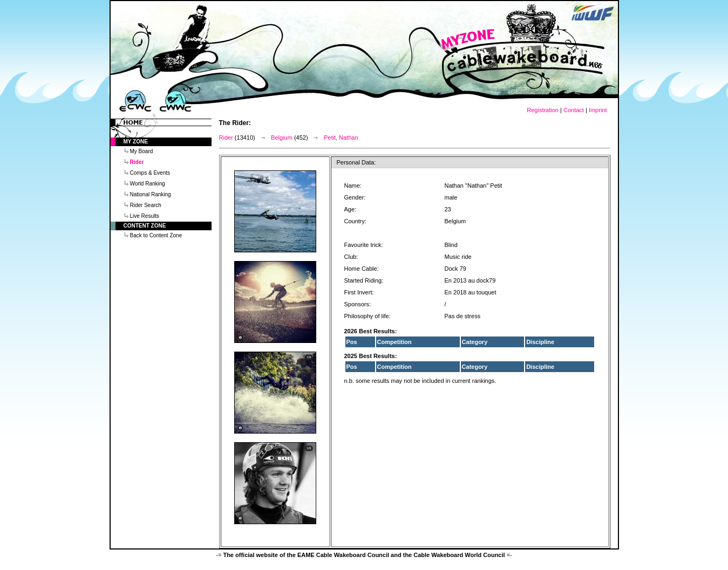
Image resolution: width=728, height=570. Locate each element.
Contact (574, 110)
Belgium (282, 138)
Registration (543, 110)
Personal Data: (356, 162)
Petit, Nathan (341, 138)
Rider (226, 138)
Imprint (598, 110)
